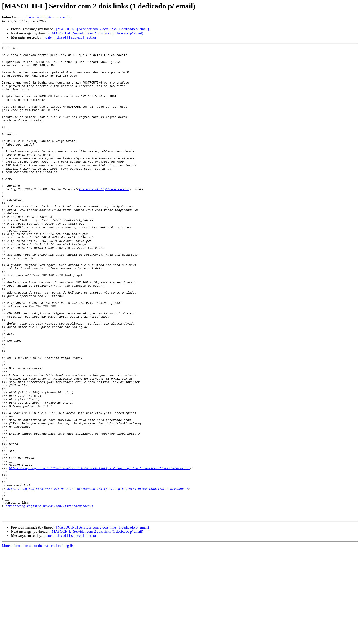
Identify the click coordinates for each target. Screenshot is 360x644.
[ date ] (49, 37)
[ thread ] (61, 37)
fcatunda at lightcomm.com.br (49, 17)
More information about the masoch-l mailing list (38, 640)
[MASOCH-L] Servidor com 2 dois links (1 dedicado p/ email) (103, 29)
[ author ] (92, 37)
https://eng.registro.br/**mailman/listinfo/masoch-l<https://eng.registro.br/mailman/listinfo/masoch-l (99, 553)
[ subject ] (76, 37)
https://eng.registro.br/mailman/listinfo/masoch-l (49, 598)
